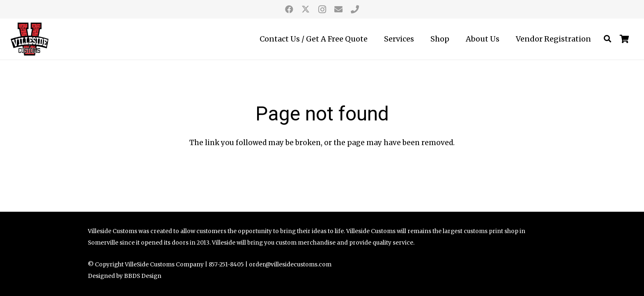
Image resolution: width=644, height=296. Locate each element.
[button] (607, 39)
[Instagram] (322, 9)
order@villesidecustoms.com (290, 265)
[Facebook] (289, 9)
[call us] (355, 9)
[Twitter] (306, 9)
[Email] (338, 9)
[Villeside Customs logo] (30, 39)
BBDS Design (143, 276)
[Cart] (625, 39)
